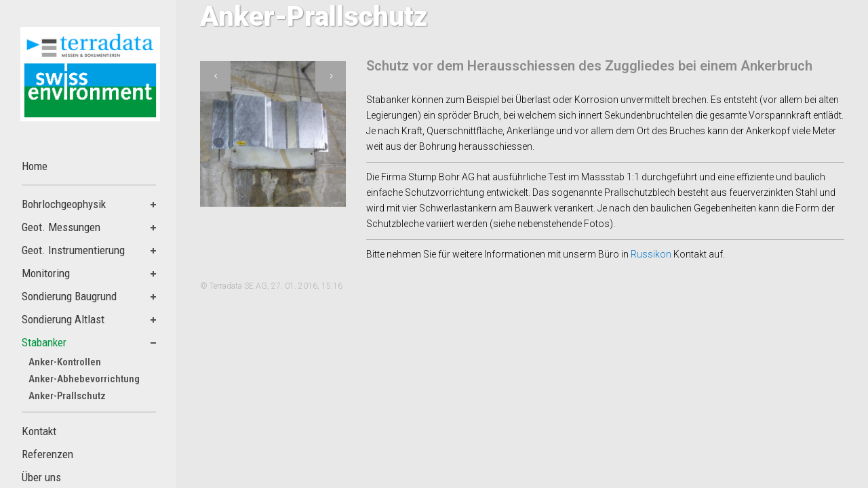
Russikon (652, 254)
